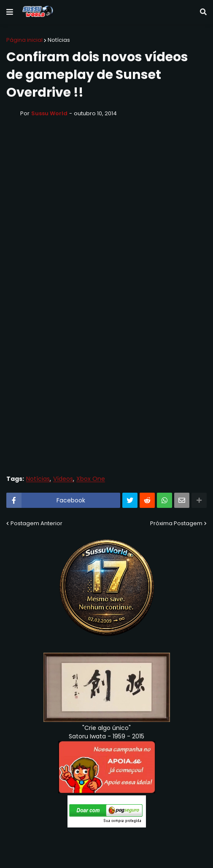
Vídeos (63, 479)
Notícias (59, 40)
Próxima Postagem (176, 523)
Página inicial (24, 40)
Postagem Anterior (36, 523)
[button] (10, 12)
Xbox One (91, 479)
